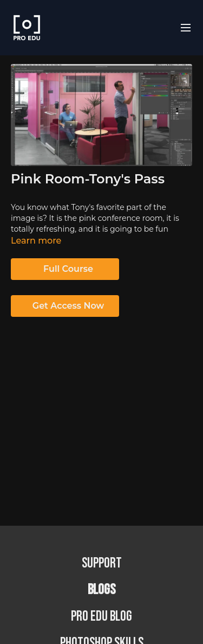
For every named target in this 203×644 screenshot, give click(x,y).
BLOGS (101, 590)
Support (102, 563)
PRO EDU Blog (101, 617)
